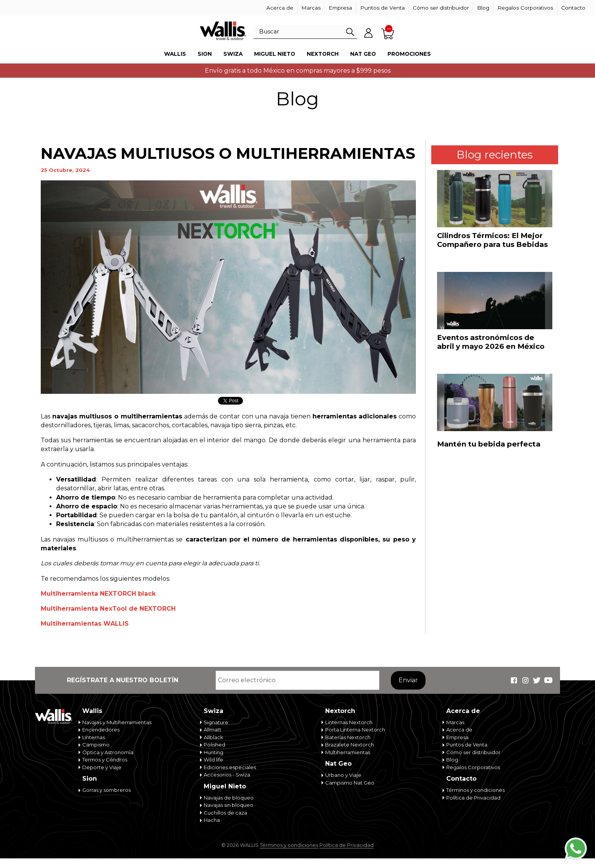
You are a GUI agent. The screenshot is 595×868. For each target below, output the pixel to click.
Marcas (311, 8)
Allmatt (213, 730)
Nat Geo (363, 54)
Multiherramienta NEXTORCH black (98, 594)
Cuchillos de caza (225, 813)
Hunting (214, 752)
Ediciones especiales (230, 767)
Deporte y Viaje (102, 767)
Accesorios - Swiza (227, 775)
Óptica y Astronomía (108, 752)
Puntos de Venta (382, 8)
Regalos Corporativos (525, 8)
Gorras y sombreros (106, 790)
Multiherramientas (348, 752)
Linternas (94, 737)
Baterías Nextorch (348, 737)
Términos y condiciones (475, 790)
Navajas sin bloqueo (229, 805)
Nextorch (323, 54)
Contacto (573, 8)
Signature (216, 722)
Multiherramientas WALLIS (85, 624)
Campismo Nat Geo (350, 783)
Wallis (175, 54)
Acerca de (280, 8)
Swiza (233, 54)
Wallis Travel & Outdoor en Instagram (525, 680)
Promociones (409, 54)
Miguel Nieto (275, 54)
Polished (214, 745)
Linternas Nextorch (349, 722)
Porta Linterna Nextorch (355, 730)
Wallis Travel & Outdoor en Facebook (514, 680)
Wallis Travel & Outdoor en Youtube (548, 680)
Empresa (340, 8)
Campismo (96, 745)
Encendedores (101, 730)
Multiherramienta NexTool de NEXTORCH (108, 609)
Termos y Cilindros (105, 760)
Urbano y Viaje (343, 775)
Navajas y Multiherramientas (117, 722)
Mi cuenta (369, 33)
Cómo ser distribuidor (441, 8)
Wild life (214, 760)
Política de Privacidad (473, 798)
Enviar (408, 680)
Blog (483, 8)
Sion (205, 54)
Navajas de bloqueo (229, 798)
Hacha (212, 820)
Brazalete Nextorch (350, 745)
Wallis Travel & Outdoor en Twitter (537, 680)
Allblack (214, 737)
